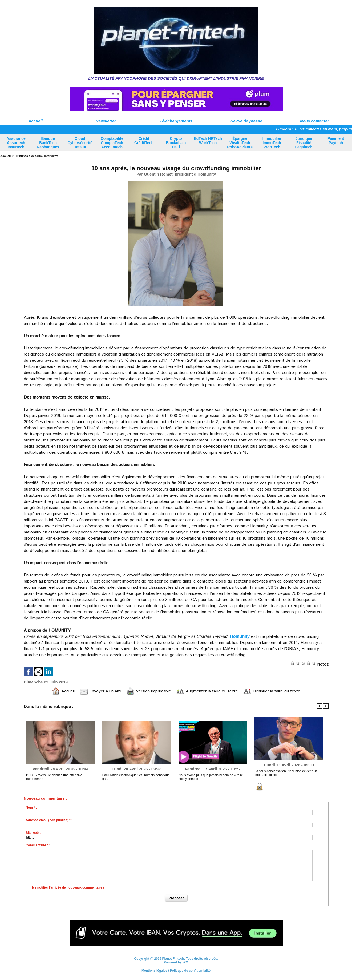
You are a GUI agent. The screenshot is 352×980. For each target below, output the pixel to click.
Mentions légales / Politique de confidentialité (176, 971)
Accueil (35, 121)
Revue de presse (246, 121)
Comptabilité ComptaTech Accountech (112, 143)
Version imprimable (149, 691)
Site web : (33, 833)
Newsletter (106, 121)
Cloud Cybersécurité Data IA (80, 143)
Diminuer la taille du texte (272, 691)
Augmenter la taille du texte (207, 691)
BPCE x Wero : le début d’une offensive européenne (54, 777)
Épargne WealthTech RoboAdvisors (240, 143)
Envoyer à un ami (101, 691)
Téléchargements (176, 121)
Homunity (240, 636)
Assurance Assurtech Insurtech (16, 143)
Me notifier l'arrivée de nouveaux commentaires (68, 887)
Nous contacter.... (317, 121)
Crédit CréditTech (144, 141)
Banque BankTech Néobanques (48, 143)
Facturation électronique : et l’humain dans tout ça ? (135, 777)
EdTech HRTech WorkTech (208, 141)
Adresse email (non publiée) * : (49, 820)
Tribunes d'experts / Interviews (37, 156)
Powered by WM (176, 962)
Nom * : (31, 808)
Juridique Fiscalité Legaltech (304, 143)
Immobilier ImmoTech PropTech (272, 143)
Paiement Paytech (336, 141)
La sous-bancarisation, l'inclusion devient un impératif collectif (286, 773)
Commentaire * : (38, 845)
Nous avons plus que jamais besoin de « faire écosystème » (211, 777)
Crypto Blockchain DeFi (176, 143)
